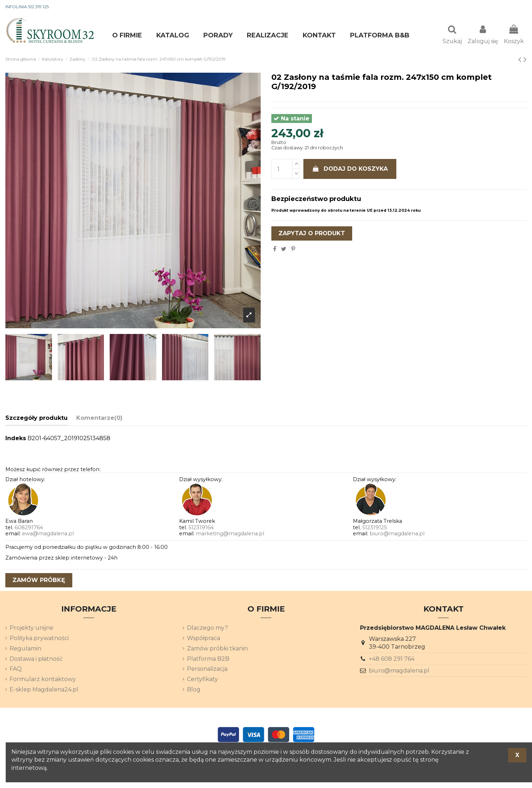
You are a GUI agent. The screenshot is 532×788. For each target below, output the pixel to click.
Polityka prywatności (39, 639)
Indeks (16, 439)
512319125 (374, 528)
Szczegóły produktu (36, 419)
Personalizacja (207, 669)
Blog (194, 690)
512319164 (201, 528)
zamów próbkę (39, 581)
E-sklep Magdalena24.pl (44, 690)
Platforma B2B (208, 660)
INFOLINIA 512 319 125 (27, 7)
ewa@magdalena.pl (48, 534)
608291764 (29, 528)
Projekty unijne (32, 629)
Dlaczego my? (207, 629)
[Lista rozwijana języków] (514, 7)
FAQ (16, 669)
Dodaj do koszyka (350, 169)
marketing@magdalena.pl (230, 534)
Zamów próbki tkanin (217, 649)
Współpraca (204, 639)
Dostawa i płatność (36, 660)
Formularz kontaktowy (43, 680)
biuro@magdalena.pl (397, 534)
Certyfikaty (202, 680)
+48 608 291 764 (392, 660)
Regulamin (25, 649)
